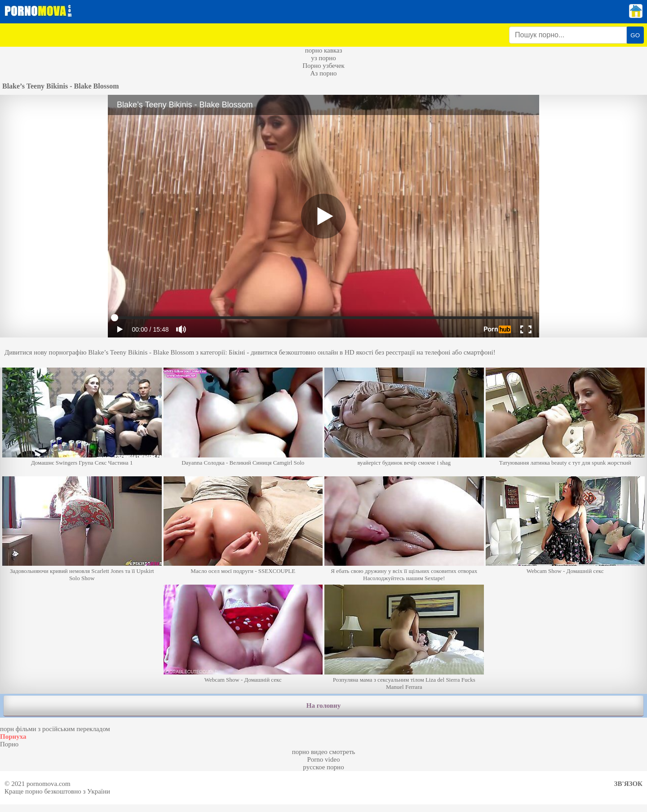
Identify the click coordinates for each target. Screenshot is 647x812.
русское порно (323, 767)
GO (635, 35)
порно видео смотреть (324, 752)
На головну (323, 706)
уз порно (323, 58)
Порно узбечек (323, 66)
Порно (9, 744)
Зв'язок (628, 784)
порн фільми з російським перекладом (55, 729)
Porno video (324, 759)
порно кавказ (324, 50)
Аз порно (323, 73)
